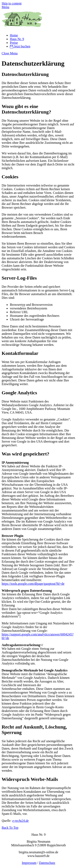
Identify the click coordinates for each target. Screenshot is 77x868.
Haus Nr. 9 (17, 39)
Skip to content (12, 3)
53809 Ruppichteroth (52, 845)
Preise (14, 43)
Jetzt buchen (20, 46)
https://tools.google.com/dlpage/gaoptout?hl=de (33, 584)
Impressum (29, 863)
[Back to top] (10, 828)
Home (14, 35)
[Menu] (5, 7)
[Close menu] (10, 53)
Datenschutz (47, 863)
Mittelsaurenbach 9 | (25, 845)
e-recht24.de (21, 821)
